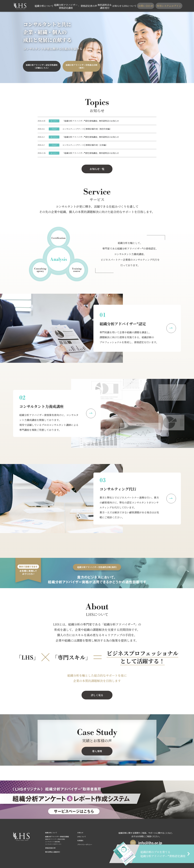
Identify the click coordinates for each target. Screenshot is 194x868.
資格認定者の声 (88, 6)
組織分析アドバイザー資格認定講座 (55, 839)
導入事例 (97, 751)
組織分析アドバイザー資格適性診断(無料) (97, 567)
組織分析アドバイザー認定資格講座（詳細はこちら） (42, 66)
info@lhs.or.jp (146, 843)
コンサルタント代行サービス (53, 844)
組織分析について (46, 6)
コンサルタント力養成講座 (53, 842)
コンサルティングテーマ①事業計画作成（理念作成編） (87, 129)
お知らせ (116, 6)
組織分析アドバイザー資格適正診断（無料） (82, 66)
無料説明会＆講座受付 (104, 6)
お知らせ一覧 (97, 169)
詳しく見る (97, 695)
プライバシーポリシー (85, 844)
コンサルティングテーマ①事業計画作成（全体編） (85, 145)
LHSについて (129, 6)
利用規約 (80, 840)
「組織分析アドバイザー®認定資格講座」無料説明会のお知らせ (91, 121)
